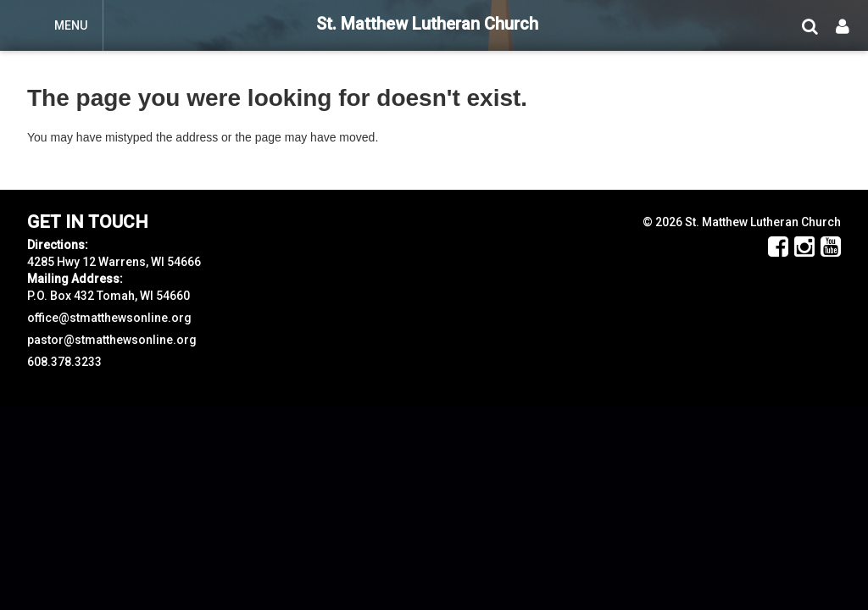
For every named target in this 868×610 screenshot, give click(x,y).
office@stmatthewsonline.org (109, 318)
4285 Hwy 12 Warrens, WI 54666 (114, 262)
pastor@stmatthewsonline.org (112, 340)
